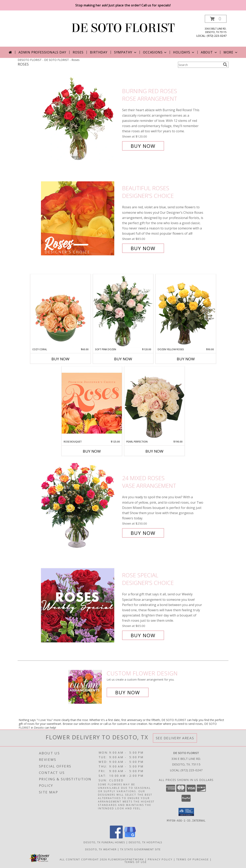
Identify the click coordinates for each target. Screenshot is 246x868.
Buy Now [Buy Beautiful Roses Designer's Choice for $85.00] (143, 248)
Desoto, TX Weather (101, 849)
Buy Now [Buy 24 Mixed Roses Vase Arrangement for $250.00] (143, 533)
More (231, 52)
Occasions (155, 52)
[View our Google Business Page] (130, 837)
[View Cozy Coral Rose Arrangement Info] (60, 311)
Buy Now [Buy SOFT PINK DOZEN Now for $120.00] (123, 359)
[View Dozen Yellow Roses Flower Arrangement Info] (186, 311)
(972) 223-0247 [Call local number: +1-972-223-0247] (217, 36)
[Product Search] (200, 65)
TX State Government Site (140, 849)
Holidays (184, 52)
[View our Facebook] (116, 837)
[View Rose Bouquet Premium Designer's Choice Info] (92, 403)
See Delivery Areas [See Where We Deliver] (175, 738)
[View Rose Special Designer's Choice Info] (81, 605)
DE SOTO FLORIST (123, 28)
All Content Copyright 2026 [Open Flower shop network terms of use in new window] (83, 859)
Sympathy (126, 52)
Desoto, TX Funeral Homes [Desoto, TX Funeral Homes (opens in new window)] (104, 842)
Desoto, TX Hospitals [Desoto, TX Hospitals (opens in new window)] (146, 842)
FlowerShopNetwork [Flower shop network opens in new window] (126, 859)
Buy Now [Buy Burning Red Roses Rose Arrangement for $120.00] (143, 146)
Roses (78, 52)
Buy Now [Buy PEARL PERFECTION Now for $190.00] (154, 451)
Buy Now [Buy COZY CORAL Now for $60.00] (60, 359)
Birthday (99, 52)
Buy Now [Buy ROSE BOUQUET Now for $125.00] (92, 451)
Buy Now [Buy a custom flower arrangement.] (128, 692)
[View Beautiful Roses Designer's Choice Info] (81, 218)
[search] (225, 65)
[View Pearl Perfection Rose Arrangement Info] (154, 403)
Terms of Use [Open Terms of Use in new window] (136, 862)
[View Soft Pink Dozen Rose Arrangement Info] (123, 311)
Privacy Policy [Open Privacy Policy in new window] (160, 859)
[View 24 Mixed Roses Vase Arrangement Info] (81, 506)
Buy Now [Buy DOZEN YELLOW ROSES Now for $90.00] (186, 359)
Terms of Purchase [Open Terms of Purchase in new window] (193, 859)
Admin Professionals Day (42, 52)
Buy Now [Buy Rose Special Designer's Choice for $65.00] (143, 635)
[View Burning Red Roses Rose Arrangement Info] (81, 119)
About (209, 52)
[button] (216, 19)
